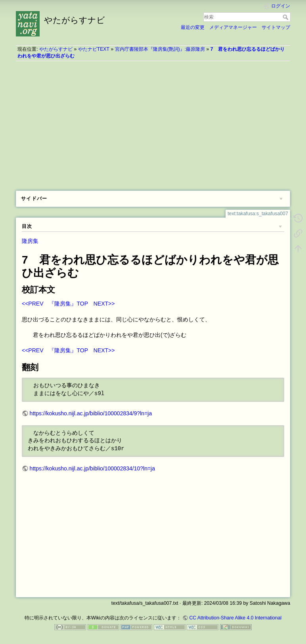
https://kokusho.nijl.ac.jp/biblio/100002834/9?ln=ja (91, 413)
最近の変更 (193, 27)
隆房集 (30, 241)
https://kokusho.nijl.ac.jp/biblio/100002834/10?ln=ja (92, 468)
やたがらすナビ (56, 49)
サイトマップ (276, 27)
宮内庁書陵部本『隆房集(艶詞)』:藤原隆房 (160, 49)
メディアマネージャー (233, 27)
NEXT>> (104, 304)
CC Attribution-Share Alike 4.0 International (235, 618)
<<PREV (33, 304)
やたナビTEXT (94, 49)
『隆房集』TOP (68, 304)
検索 (286, 17)
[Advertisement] (153, 123)
